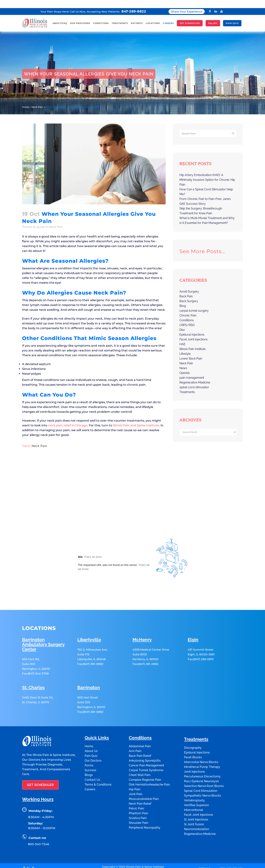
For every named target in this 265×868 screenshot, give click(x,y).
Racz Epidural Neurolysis (202, 757)
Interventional (194, 785)
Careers (90, 765)
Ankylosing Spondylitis (145, 736)
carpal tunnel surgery (194, 303)
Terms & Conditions (98, 760)
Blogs (89, 750)
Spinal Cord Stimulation (201, 766)
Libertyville (89, 615)
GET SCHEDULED (40, 760)
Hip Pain (135, 765)
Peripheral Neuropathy (145, 803)
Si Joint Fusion (194, 800)
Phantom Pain (138, 789)
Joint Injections (194, 747)
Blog (183, 298)
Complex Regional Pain (145, 755)
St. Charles (33, 663)
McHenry (142, 615)
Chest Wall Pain (140, 750)
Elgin (193, 615)
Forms (89, 741)
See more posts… (202, 243)
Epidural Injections (192, 326)
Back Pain (186, 288)
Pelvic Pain (136, 784)
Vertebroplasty (194, 776)
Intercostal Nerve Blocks (201, 737)
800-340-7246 (39, 819)
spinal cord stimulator (194, 379)
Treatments (187, 384)
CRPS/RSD (187, 317)
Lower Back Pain (191, 350)
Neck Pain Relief (140, 779)
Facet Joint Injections (194, 331)
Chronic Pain (188, 307)
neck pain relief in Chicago (68, 417)
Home (26, 99)
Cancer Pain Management (146, 741)
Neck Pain (37, 99)
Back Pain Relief (140, 731)
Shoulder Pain (138, 798)
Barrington (89, 663)
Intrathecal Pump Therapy (202, 742)
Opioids (185, 365)
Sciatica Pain (138, 793)
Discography (193, 723)
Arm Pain (135, 726)
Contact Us (92, 755)
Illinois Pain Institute (192, 341)
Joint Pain (136, 769)
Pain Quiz (91, 731)
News (183, 360)
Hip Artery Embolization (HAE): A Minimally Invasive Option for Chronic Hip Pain (207, 172)
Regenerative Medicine (195, 374)
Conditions (187, 312)
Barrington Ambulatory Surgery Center (43, 620)
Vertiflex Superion (196, 780)
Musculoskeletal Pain (144, 774)
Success (90, 745)
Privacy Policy (231, 844)
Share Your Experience (187, 3)
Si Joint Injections (196, 795)
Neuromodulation (196, 804)
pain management (192, 370)
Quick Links (97, 713)
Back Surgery (189, 293)
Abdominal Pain (140, 722)
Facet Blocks (193, 733)
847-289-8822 (134, 3)
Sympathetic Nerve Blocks (203, 771)
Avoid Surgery (189, 283)
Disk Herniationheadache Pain (149, 760)
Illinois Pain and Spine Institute (136, 417)
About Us (91, 726)
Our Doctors (93, 736)
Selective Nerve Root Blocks (204, 761)
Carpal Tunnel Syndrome (146, 745)
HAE (182, 336)
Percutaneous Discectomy (202, 752)
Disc (182, 322)
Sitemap (205, 844)
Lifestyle (185, 346)
